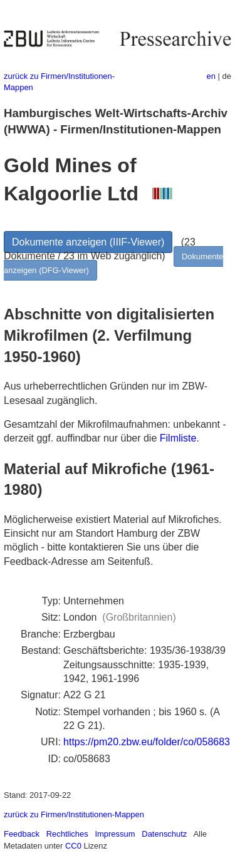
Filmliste (178, 438)
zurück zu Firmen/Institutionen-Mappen (74, 814)
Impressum (115, 834)
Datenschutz (164, 834)
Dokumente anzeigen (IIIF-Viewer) (88, 242)
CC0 (73, 846)
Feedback (22, 834)
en (211, 76)
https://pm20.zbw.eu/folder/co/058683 (147, 742)
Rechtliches (67, 834)
